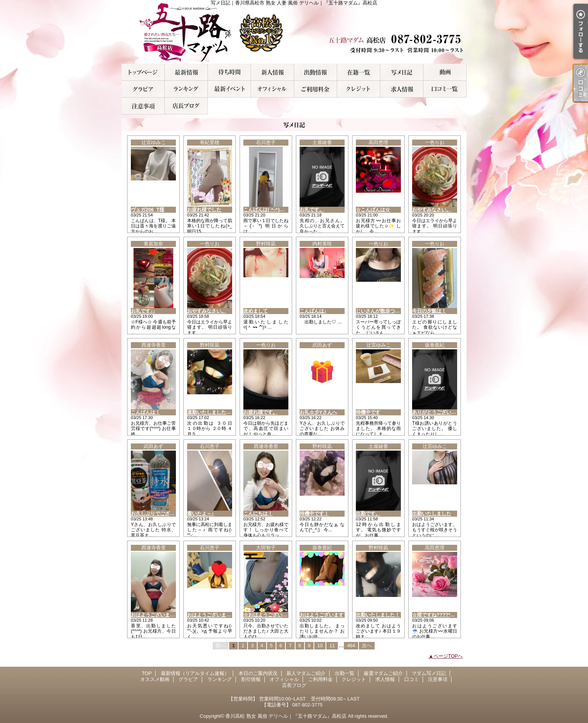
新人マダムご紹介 (272, 72)
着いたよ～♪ (201, 513)
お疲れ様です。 (260, 412)
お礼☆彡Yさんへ (318, 412)
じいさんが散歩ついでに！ (385, 311)
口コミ (445, 89)
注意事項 (143, 106)
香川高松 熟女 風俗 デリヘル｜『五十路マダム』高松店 (286, 716)
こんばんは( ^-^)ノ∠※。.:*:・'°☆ (280, 210)
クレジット (359, 89)
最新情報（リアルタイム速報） (186, 72)
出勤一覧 (316, 72)
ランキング (186, 89)
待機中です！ (314, 513)
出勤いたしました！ (378, 615)
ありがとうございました (439, 412)
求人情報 (402, 89)
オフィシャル (272, 89)
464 (351, 646)
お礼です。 (312, 210)
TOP (143, 72)
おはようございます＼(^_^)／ (220, 615)
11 (332, 646)
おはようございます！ (155, 615)
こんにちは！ (258, 513)
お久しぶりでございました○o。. (166, 513)
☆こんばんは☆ (373, 210)
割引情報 (229, 89)
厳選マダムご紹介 (359, 72)
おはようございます (322, 615)
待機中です (368, 412)
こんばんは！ (145, 412)
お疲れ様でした (204, 210)
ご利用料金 (316, 89)
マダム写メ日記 (402, 72)
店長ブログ (186, 106)
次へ (367, 646)
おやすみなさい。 (432, 210)
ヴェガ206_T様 (148, 210)
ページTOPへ (448, 656)
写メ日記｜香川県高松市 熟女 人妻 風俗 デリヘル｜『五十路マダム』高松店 (294, 32)
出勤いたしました (432, 513)
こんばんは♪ (313, 311)
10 (320, 646)
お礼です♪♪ (143, 311)
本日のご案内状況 (229, 72)
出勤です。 (368, 513)
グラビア (143, 89)
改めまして (256, 311)
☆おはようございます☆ (270, 615)
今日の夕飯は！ (429, 311)
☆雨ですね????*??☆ (437, 615)
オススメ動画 (445, 72)
